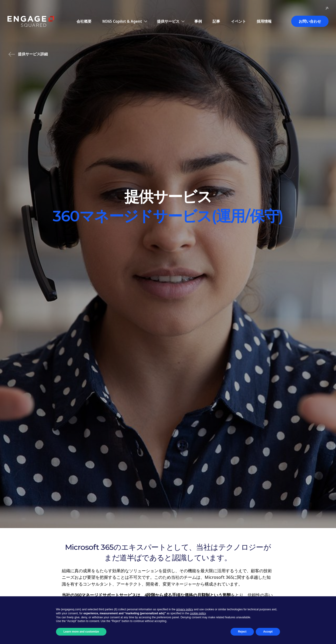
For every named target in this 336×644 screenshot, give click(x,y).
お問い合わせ (310, 21)
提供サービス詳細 (28, 54)
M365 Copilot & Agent (122, 21)
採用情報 (264, 21)
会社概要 (84, 21)
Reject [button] (242, 632)
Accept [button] (268, 632)
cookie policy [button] (198, 613)
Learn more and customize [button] (81, 632)
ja (327, 8)
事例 (198, 21)
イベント (238, 21)
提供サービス (168, 21)
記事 (216, 21)
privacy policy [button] (185, 609)
